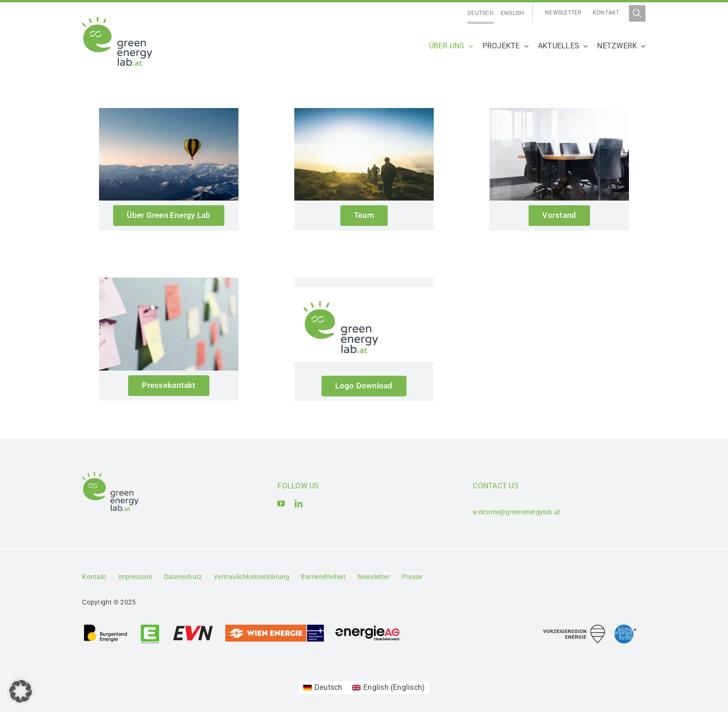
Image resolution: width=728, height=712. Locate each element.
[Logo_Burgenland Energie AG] (106, 627)
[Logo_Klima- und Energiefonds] (625, 628)
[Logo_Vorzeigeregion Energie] (574, 628)
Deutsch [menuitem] (481, 13)
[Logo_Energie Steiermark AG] (150, 627)
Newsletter (563, 13)
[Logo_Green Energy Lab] (117, 20)
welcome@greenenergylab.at (517, 512)
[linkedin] (299, 503)
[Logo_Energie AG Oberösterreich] (368, 627)
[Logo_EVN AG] (193, 627)
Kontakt (606, 13)
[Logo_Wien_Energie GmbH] (275, 627)
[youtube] (281, 503)
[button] (21, 691)
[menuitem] (481, 13)
